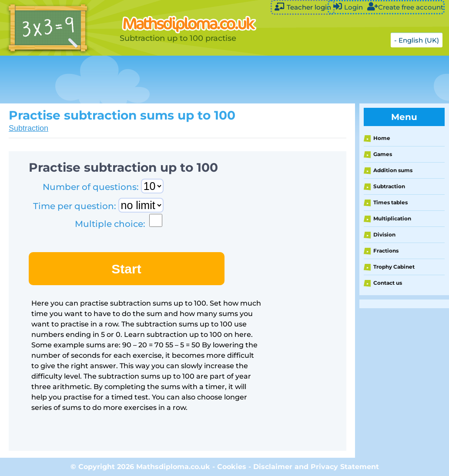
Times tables (390, 202)
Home (382, 138)
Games (383, 154)
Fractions (386, 251)
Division (384, 235)
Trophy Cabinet (394, 267)
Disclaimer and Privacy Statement (316, 467)
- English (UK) (417, 40)
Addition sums (393, 170)
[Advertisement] (218, 80)
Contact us (388, 283)
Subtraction (28, 128)
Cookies (232, 467)
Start (126, 269)
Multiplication (392, 218)
